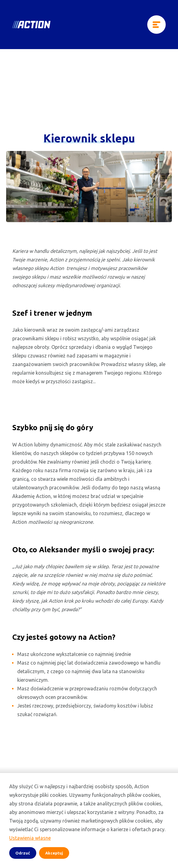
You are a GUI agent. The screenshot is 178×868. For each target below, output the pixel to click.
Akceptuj (54, 853)
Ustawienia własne (30, 838)
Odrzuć (23, 853)
